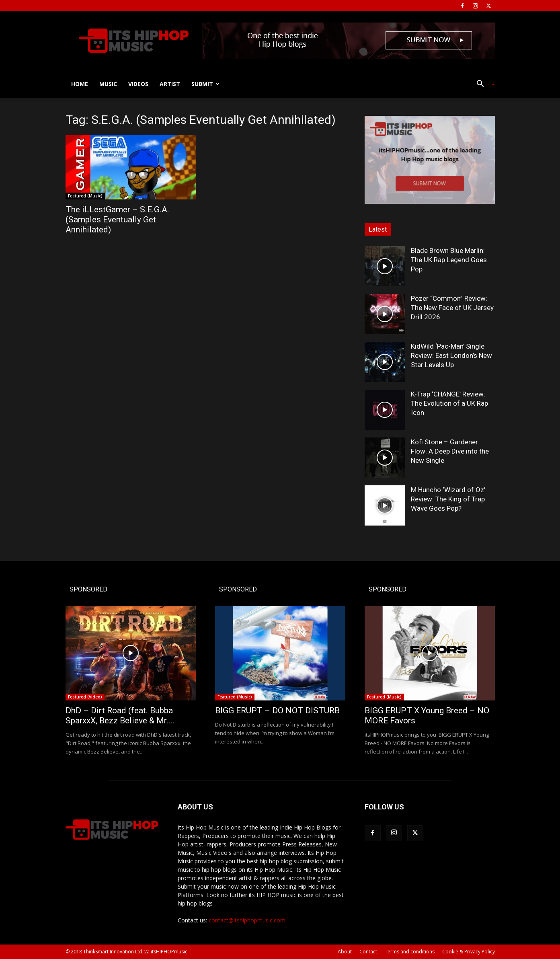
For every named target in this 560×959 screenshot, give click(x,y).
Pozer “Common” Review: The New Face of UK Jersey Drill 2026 (452, 308)
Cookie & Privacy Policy (469, 952)
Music (108, 84)
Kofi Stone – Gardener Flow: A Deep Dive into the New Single (450, 451)
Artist (170, 84)
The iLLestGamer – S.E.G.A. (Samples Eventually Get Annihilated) (117, 220)
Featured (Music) (85, 196)
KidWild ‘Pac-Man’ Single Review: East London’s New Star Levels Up (451, 355)
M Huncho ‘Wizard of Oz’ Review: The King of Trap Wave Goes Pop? (448, 499)
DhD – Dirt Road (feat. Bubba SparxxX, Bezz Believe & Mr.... (120, 716)
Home (80, 84)
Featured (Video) (85, 697)
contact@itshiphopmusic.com (247, 920)
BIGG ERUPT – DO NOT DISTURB (277, 711)
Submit (205, 84)
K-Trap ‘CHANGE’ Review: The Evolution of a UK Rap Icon (449, 403)
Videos (138, 84)
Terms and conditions (410, 952)
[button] (483, 85)
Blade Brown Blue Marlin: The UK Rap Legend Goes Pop (449, 260)
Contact (368, 952)
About (345, 952)
